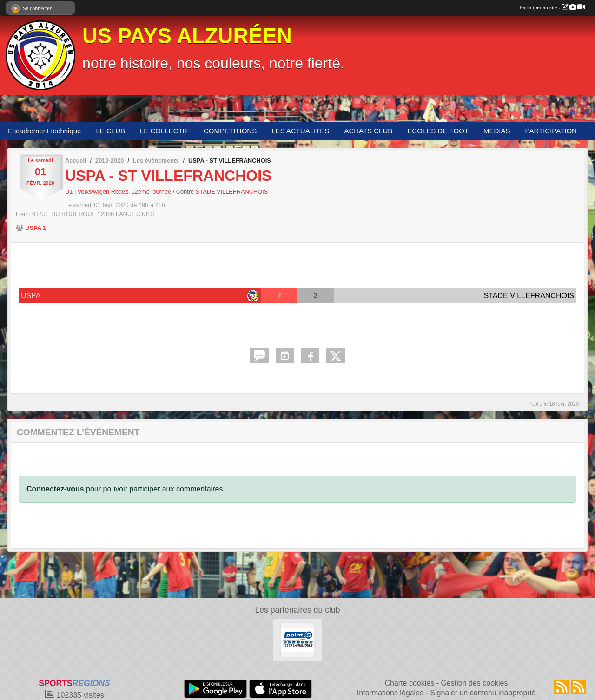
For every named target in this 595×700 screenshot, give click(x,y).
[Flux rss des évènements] (579, 687)
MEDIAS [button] (497, 131)
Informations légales (390, 693)
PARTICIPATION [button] (551, 131)
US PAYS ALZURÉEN (187, 36)
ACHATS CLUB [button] (368, 131)
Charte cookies (409, 683)
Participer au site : (552, 7)
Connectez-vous (55, 489)
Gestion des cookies (474, 683)
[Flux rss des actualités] (562, 687)
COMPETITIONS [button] (230, 131)
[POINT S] (298, 639)
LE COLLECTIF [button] (164, 131)
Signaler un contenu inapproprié (483, 693)
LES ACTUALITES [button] (300, 131)
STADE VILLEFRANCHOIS (232, 192)
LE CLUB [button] (110, 131)
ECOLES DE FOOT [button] (438, 131)
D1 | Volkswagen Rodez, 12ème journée (119, 192)
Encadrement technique (44, 131)
